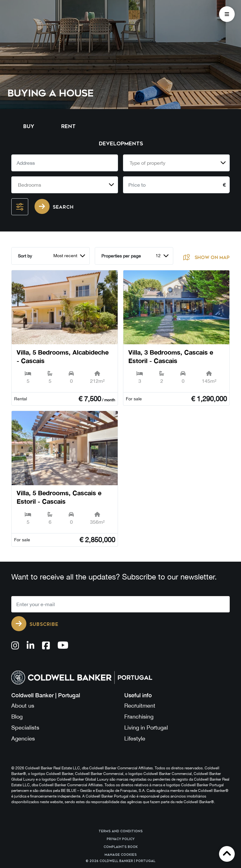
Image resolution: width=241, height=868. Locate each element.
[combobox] (176, 163)
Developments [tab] (121, 144)
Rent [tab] (68, 126)
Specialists (25, 728)
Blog (17, 717)
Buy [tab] (29, 126)
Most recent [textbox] (65, 256)
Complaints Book (121, 847)
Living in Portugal (146, 728)
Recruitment (140, 706)
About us (23, 706)
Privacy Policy (121, 839)
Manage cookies (121, 855)
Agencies (23, 738)
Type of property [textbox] (147, 163)
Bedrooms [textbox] (29, 185)
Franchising (139, 717)
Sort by (25, 256)
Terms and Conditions (121, 831)
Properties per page (121, 256)
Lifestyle (135, 738)
